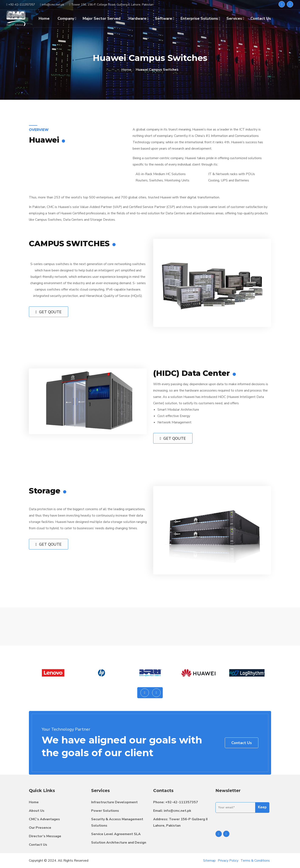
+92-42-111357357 (182, 802)
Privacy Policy (228, 861)
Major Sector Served (102, 18)
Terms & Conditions (255, 861)
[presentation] (145, 693)
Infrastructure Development (114, 802)
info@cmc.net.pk (178, 811)
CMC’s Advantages (44, 819)
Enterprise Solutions (200, 18)
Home (126, 70)
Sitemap (209, 861)
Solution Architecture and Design (119, 843)
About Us (37, 811)
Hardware (139, 18)
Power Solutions (105, 811)
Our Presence (40, 828)
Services (235, 18)
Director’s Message (45, 836)
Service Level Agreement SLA (116, 834)
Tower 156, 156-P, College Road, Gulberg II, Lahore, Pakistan (111, 5)
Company (67, 18)
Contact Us (242, 743)
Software (165, 18)
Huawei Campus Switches (157, 70)
